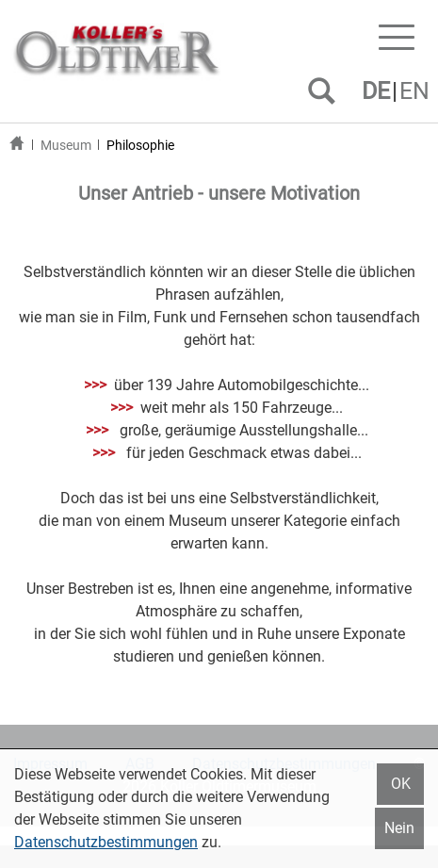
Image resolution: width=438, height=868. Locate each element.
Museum (66, 145)
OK (401, 784)
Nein (399, 828)
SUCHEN (325, 98)
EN (414, 91)
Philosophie (140, 145)
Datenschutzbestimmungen (106, 842)
